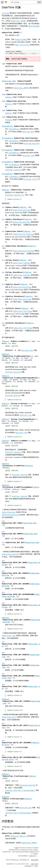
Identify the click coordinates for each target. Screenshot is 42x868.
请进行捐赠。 (35, 860)
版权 (17, 848)
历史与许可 (33, 856)
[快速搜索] (24, 2)
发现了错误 (34, 864)
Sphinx (29, 866)
